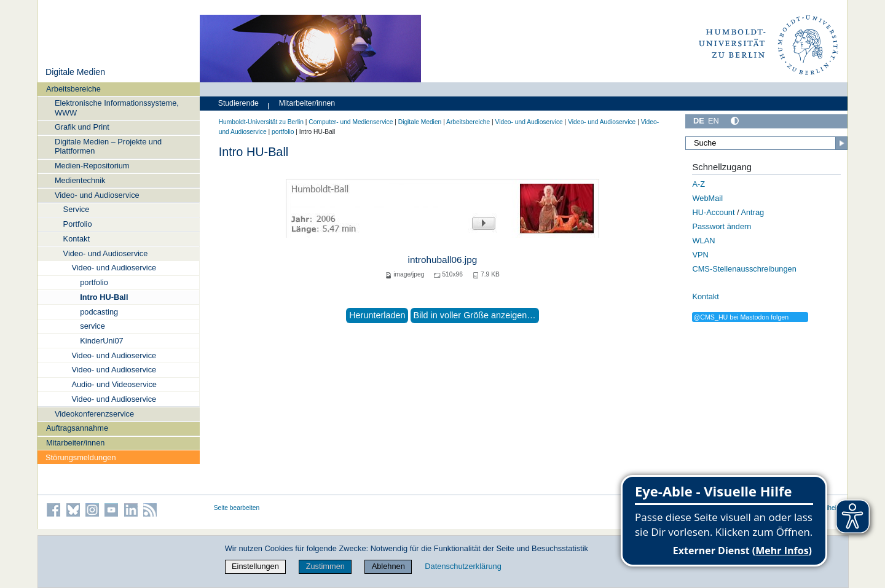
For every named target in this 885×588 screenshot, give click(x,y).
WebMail (707, 198)
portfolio (94, 282)
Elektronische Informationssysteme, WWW (117, 108)
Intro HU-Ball (104, 297)
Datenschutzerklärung (463, 566)
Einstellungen (255, 566)
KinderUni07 (101, 341)
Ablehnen (388, 566)
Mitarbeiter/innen (75, 443)
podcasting (99, 312)
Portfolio (78, 224)
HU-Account (713, 212)
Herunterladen (377, 315)
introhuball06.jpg (443, 260)
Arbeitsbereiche (73, 89)
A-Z (698, 184)
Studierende (238, 103)
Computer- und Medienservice (351, 122)
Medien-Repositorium (92, 166)
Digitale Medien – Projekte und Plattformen (108, 146)
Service (77, 209)
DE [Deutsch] (699, 121)
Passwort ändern (722, 226)
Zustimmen (325, 566)
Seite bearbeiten (237, 508)
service (92, 326)
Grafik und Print (82, 127)
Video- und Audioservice (97, 195)
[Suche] (766, 143)
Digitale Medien (75, 72)
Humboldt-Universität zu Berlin (261, 122)
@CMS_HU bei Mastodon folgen (741, 317)
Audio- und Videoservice (114, 384)
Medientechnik (80, 180)
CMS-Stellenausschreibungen (744, 269)
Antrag (752, 212)
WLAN (703, 241)
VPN (700, 255)
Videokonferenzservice (94, 414)
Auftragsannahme (77, 428)
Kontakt (77, 239)
